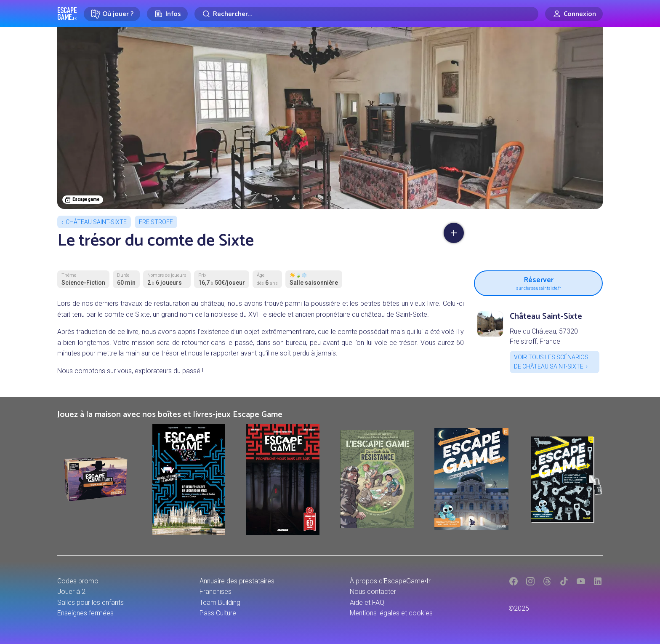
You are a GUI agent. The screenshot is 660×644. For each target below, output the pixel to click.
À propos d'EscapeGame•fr (390, 581)
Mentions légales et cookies (391, 613)
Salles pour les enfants (90, 603)
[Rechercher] (366, 14)
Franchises (216, 592)
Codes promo (78, 581)
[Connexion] (574, 14)
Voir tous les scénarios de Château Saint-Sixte (551, 362)
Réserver (538, 282)
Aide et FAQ (367, 603)
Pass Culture (218, 613)
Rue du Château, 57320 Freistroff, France (544, 336)
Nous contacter (373, 592)
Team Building (220, 603)
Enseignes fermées (85, 613)
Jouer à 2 (71, 592)
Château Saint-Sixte (96, 222)
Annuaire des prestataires (237, 581)
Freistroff (156, 222)
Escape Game (67, 13)
